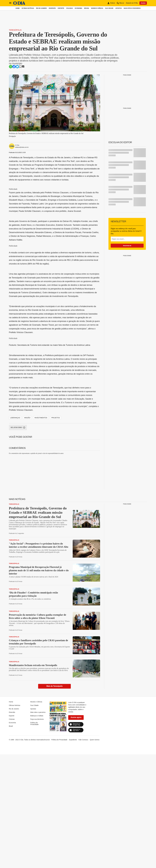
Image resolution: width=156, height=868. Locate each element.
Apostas (118, 8)
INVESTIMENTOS (41, 532)
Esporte (61, 8)
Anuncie (47, 854)
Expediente (73, 854)
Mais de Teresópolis (54, 800)
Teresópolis (15, 61)
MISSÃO (27, 532)
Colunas (69, 8)
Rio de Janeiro (41, 8)
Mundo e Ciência (97, 8)
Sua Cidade (109, 8)
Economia (79, 8)
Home (18, 8)
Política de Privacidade (34, 838)
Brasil (87, 8)
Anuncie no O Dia (132, 3)
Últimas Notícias (28, 8)
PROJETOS (56, 532)
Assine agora (76, 832)
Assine (143, 3)
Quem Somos (95, 854)
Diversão (52, 8)
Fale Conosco (83, 854)
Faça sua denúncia (37, 834)
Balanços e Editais (37, 830)
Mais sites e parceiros (132, 8)
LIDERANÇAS (15, 532)
